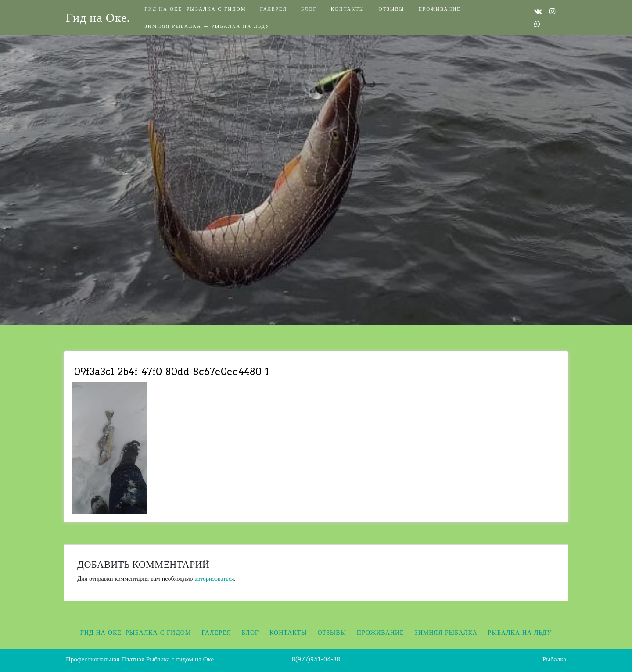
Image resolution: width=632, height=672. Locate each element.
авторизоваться (215, 579)
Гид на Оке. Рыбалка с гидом (195, 9)
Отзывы (391, 9)
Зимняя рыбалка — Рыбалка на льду (207, 26)
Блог (309, 9)
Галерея (273, 9)
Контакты (348, 9)
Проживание (440, 9)
